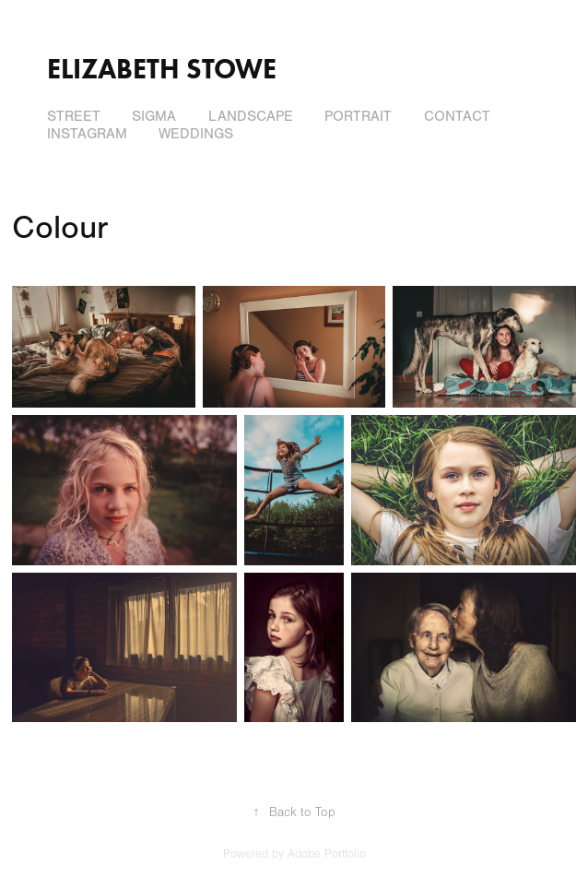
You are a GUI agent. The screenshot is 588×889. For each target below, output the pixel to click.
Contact (457, 116)
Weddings (196, 134)
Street (74, 116)
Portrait (358, 116)
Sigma (154, 116)
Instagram (87, 134)
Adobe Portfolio (327, 854)
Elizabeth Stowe (162, 69)
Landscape (251, 116)
